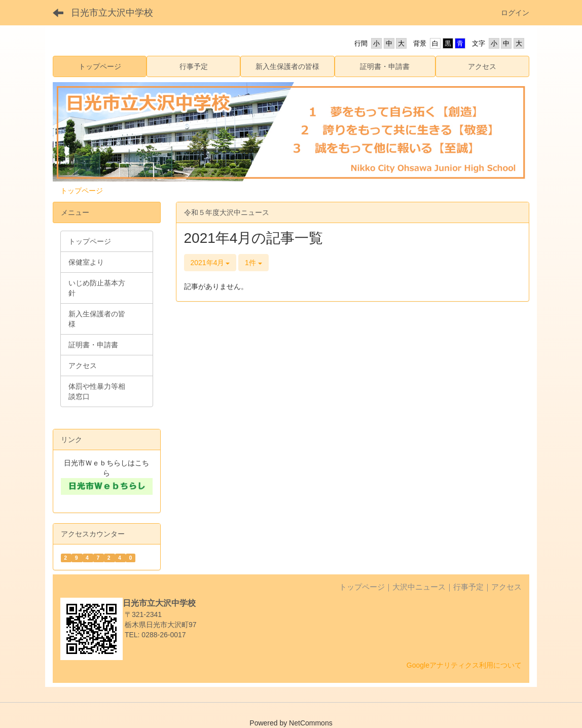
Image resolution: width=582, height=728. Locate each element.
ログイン (515, 13)
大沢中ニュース (419, 587)
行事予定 (468, 587)
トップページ (82, 191)
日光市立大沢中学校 (112, 13)
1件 (253, 263)
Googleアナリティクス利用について (464, 665)
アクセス (506, 587)
